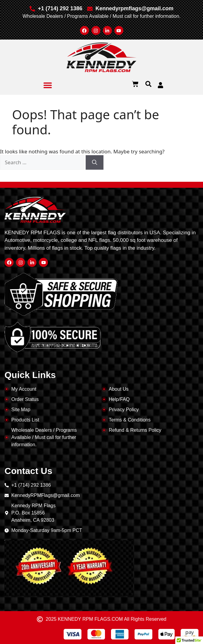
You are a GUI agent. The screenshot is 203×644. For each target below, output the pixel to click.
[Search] (95, 162)
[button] (48, 85)
